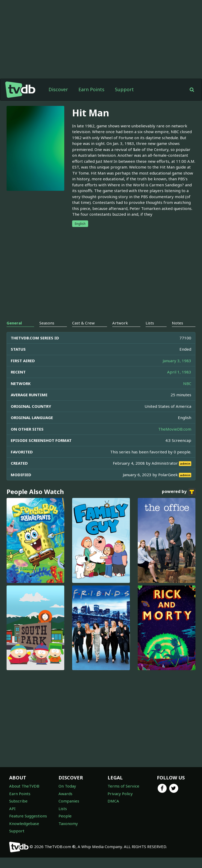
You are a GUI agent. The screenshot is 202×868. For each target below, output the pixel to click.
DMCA (113, 801)
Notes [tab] (177, 323)
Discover (58, 89)
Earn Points (91, 89)
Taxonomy (68, 823)
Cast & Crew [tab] (83, 323)
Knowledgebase (24, 823)
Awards (65, 794)
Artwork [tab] (120, 323)
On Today (67, 786)
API (12, 809)
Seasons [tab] (47, 323)
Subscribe (18, 801)
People (65, 816)
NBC (187, 383)
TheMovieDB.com (175, 429)
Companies (69, 801)
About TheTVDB (24, 786)
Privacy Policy (120, 794)
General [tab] (14, 323)
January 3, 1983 (177, 361)
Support (124, 89)
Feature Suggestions (28, 816)
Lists (63, 809)
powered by (179, 492)
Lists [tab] (150, 323)
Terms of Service (123, 786)
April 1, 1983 (179, 372)
